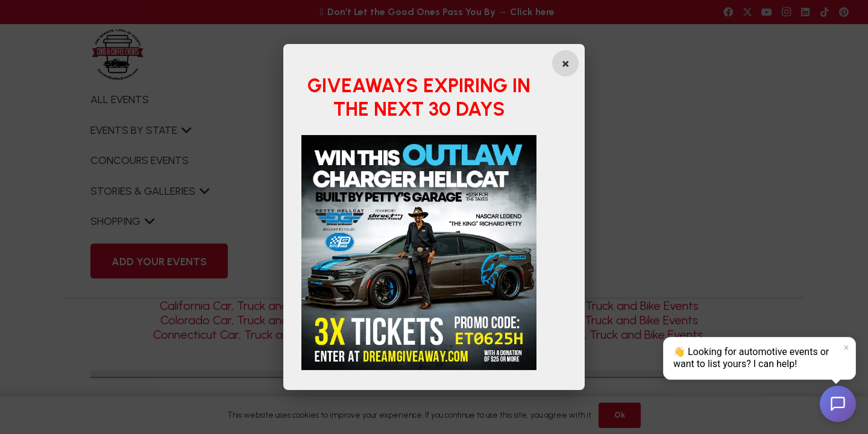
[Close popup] (565, 63)
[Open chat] (838, 404)
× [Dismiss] (846, 348)
